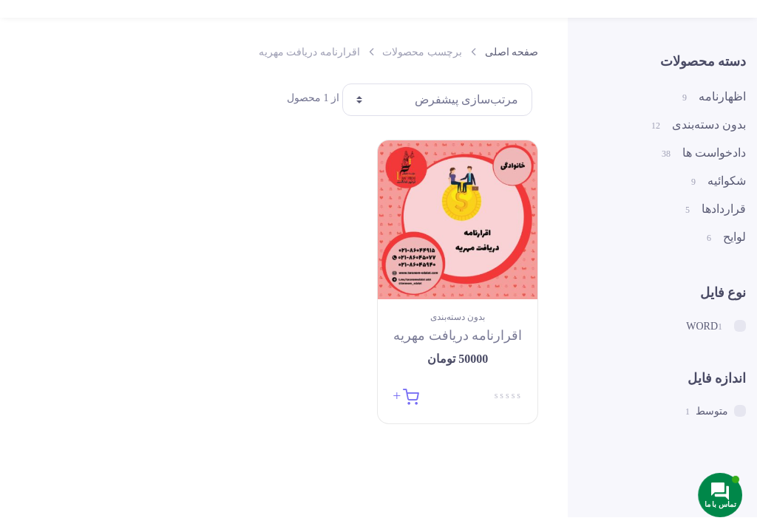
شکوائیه (719, 181)
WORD (716, 326)
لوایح (726, 238)
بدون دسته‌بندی (458, 317)
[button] (405, 395)
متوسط (721, 411)
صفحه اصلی (512, 52)
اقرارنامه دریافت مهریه (458, 335)
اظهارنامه (714, 97)
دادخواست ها (704, 153)
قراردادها (716, 209)
